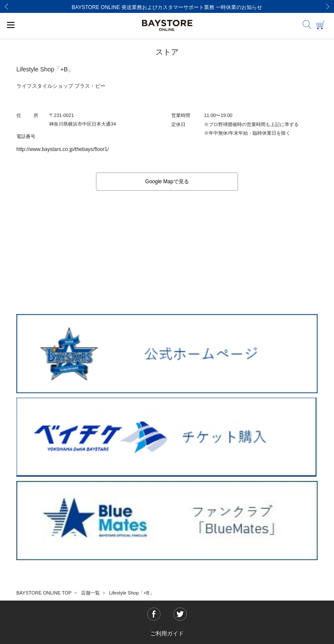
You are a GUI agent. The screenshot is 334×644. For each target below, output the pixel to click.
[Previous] (6, 6)
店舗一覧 (90, 593)
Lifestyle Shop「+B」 (131, 593)
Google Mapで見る (167, 182)
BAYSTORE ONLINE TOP (44, 593)
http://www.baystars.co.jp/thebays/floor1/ (63, 149)
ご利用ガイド (167, 633)
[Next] (328, 6)
